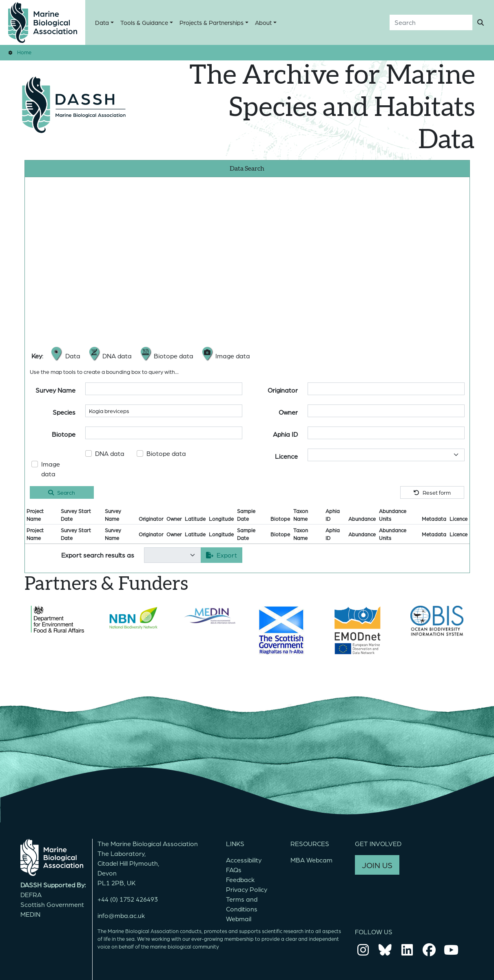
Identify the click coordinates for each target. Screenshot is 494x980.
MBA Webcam (311, 860)
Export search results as (98, 555)
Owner (288, 412)
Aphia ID (285, 434)
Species (64, 412)
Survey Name (55, 390)
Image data (51, 469)
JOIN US (377, 865)
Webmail (239, 919)
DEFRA (31, 894)
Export (222, 555)
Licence (286, 456)
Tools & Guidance (144, 22)
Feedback (240, 879)
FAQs (234, 870)
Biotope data (166, 453)
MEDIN (30, 914)
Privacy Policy (247, 889)
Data (102, 22)
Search (62, 492)
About (263, 22)
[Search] (431, 22)
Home (24, 52)
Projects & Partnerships (212, 22)
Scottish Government (52, 904)
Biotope (64, 434)
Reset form (432, 492)
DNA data (110, 453)
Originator (283, 390)
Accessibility (244, 860)
